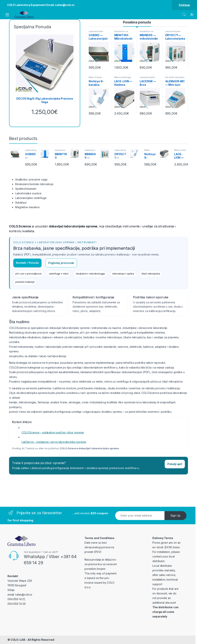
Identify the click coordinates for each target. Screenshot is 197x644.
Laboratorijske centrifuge (31, 198)
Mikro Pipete (95, 77)
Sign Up (175, 515)
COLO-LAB (18, 640)
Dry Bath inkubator (175, 77)
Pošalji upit (175, 464)
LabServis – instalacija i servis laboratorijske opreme (54, 442)
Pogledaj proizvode (61, 263)
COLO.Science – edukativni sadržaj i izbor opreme (53, 432)
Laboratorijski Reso (96, 32)
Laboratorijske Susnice (173, 32)
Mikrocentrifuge (123, 77)
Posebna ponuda (137, 22)
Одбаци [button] (184, 5)
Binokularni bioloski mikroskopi (34, 184)
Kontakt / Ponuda (27, 263)
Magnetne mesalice (27, 207)
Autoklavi (21, 203)
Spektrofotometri (26, 189)
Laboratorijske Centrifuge (147, 78)
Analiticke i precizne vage (31, 179)
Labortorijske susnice (28, 193)
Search (184, 15)
